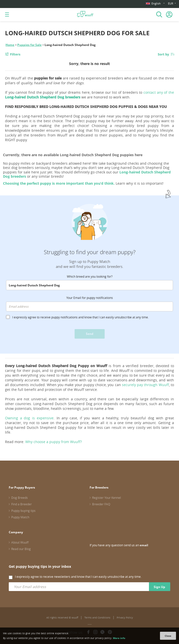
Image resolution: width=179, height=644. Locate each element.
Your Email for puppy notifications (90, 298)
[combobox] (89, 285)
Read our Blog (21, 549)
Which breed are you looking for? (90, 276)
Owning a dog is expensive (29, 418)
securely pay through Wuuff (145, 385)
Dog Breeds (20, 498)
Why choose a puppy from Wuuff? (54, 442)
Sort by (163, 54)
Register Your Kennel (107, 498)
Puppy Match (20, 517)
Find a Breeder (22, 504)
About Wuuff (20, 542)
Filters (15, 54)
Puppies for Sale (29, 45)
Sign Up (159, 587)
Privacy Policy (125, 618)
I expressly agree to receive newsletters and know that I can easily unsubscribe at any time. (78, 577)
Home (10, 45)
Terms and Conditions (97, 618)
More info (119, 638)
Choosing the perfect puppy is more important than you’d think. (59, 183)
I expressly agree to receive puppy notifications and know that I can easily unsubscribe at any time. (80, 317)
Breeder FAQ (101, 504)
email (144, 545)
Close (168, 636)
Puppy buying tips (23, 511)
